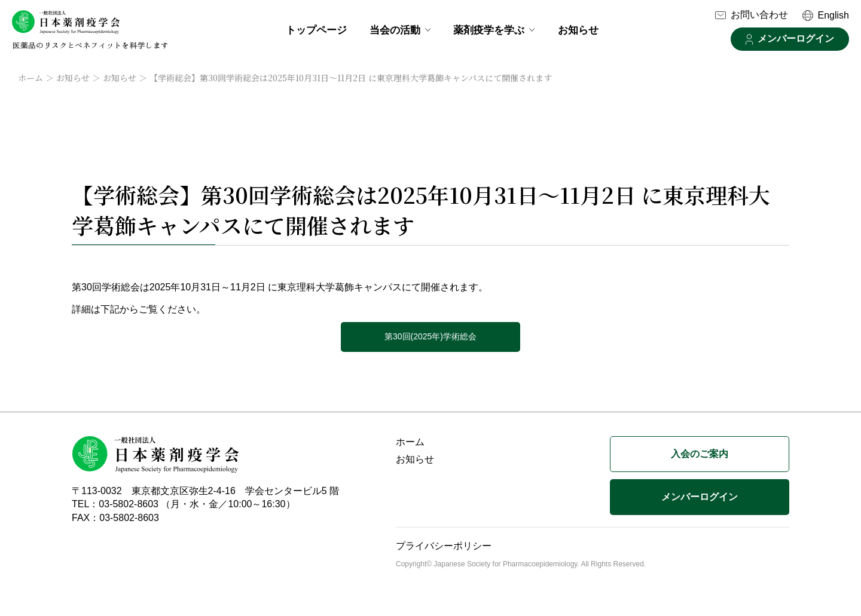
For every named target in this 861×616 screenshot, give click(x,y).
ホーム (30, 78)
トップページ (316, 30)
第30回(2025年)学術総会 (430, 336)
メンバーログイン (796, 39)
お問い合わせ (759, 15)
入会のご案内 (700, 454)
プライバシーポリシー (444, 546)
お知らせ (578, 30)
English (833, 15)
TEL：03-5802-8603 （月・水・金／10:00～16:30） (184, 504)
